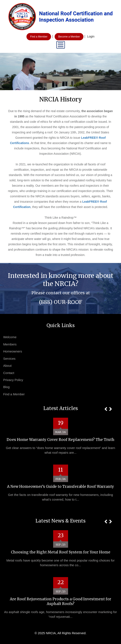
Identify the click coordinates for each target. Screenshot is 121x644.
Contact (9, 373)
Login (91, 36)
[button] (106, 409)
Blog (6, 387)
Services (9, 359)
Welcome (10, 337)
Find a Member (39, 37)
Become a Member (69, 37)
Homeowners (13, 351)
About (7, 366)
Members (10, 344)
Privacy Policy (13, 380)
